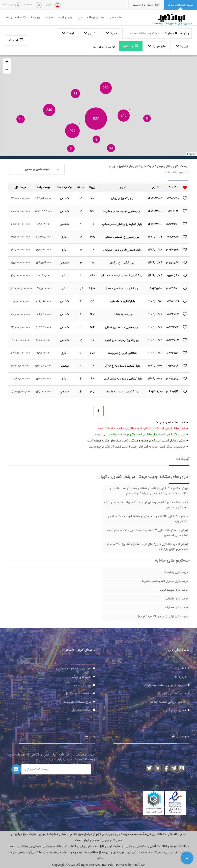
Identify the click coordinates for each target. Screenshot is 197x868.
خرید (111, 33)
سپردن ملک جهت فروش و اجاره (70, 669)
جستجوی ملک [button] (95, 18)
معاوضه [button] (49, 18)
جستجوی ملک (82, 677)
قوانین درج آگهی (175, 710)
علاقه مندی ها (16, 18)
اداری (90, 33)
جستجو (131, 46)
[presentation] (146, 5)
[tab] (180, 5)
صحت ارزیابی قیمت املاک (168, 702)
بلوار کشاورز (169, 33)
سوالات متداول (81, 710)
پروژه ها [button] (35, 18)
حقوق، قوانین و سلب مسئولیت (165, 685)
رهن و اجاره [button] (65, 18)
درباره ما (180, 677)
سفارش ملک (83, 685)
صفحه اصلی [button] (115, 18)
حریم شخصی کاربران (172, 694)
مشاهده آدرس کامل (78, 694)
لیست (16, 40)
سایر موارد (157, 46)
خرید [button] (80, 18)
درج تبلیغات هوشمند (77, 702)
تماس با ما (179, 669)
